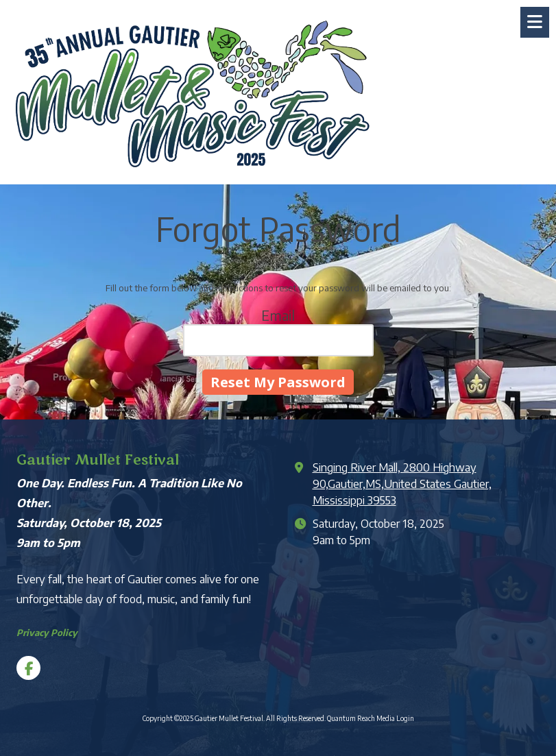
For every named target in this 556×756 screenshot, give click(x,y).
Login (405, 718)
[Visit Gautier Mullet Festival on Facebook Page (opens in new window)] (28, 668)
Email (278, 315)
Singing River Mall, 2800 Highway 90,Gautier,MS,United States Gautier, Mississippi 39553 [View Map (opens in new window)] (402, 484)
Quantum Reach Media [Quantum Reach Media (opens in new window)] (361, 718)
